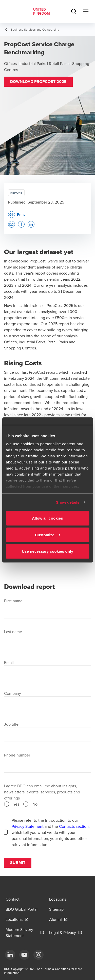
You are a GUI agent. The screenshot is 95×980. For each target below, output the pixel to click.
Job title (11, 724)
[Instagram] (39, 955)
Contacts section (74, 826)
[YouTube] (24, 955)
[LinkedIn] (10, 955)
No (35, 804)
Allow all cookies (48, 518)
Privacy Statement (28, 826)
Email (9, 662)
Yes (16, 804)
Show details (68, 502)
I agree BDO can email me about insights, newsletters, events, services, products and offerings (42, 792)
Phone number (17, 755)
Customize (48, 535)
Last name (13, 632)
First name (13, 601)
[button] (38, 82)
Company (13, 693)
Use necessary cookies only (48, 551)
